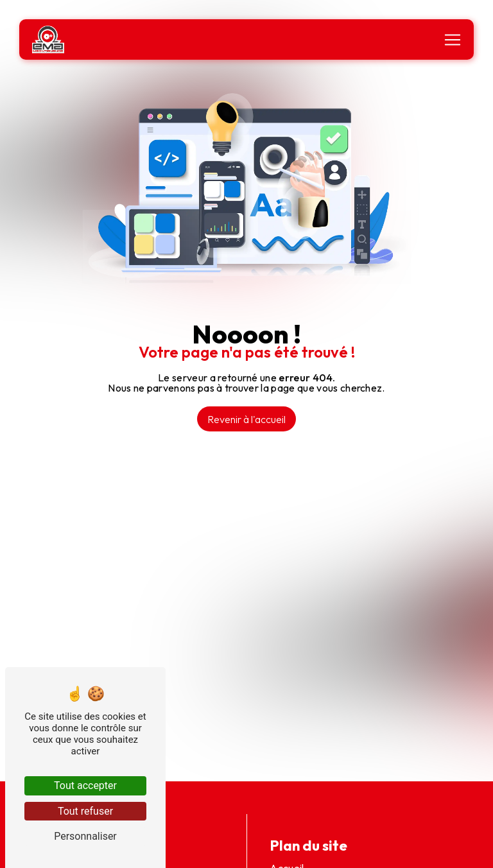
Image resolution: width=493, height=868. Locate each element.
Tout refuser (85, 811)
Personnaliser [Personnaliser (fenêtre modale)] (85, 836)
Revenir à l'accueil (246, 419)
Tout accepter (85, 786)
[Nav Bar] (453, 40)
